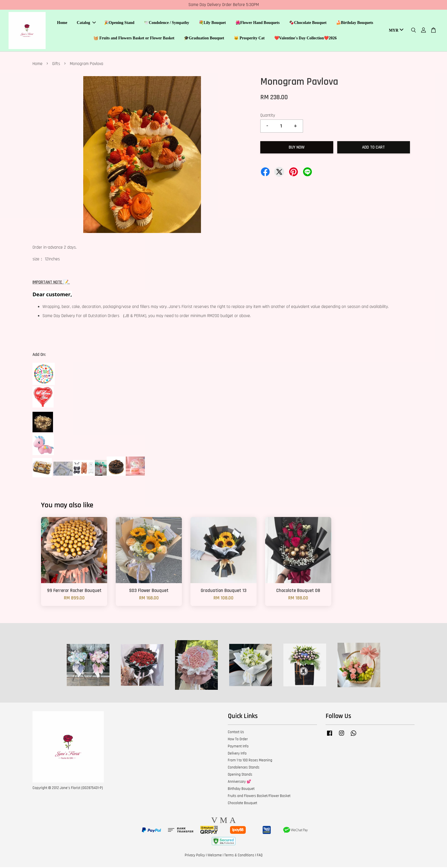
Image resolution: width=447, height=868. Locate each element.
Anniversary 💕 (239, 782)
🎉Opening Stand (119, 23)
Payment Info (238, 747)
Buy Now (297, 148)
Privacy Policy (195, 856)
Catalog (86, 23)
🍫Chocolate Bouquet (308, 23)
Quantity (268, 116)
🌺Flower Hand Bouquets (258, 23)
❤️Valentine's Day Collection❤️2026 (305, 39)
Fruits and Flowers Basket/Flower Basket (259, 797)
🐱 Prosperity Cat (249, 39)
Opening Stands (240, 775)
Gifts (56, 65)
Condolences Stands (244, 768)
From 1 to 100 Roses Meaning (250, 761)
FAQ (260, 856)
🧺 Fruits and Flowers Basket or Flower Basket (134, 39)
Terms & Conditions (239, 856)
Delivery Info (237, 754)
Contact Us (236, 733)
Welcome (215, 856)
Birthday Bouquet (241, 790)
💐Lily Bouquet (212, 23)
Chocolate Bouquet (242, 804)
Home (62, 23)
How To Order (238, 740)
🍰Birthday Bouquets (355, 23)
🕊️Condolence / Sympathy (167, 23)
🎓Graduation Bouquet (204, 39)
